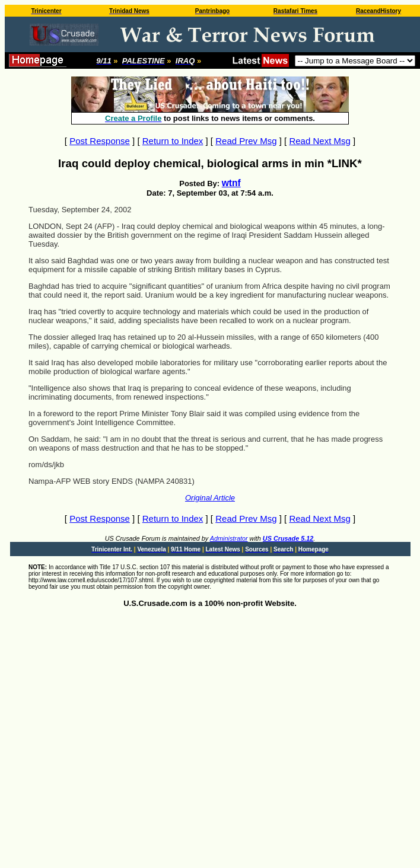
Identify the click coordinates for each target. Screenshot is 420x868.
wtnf (231, 183)
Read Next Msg (319, 141)
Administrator (229, 538)
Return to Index (173, 141)
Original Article (210, 498)
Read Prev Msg (246, 141)
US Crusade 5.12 (288, 538)
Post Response (100, 141)
